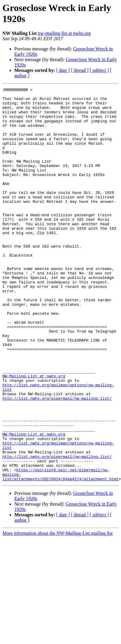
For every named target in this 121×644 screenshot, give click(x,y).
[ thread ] (80, 70)
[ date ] (63, 70)
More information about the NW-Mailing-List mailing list (58, 601)
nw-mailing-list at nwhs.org (64, 33)
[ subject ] (99, 70)
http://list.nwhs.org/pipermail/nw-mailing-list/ (57, 450)
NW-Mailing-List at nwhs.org (34, 423)
